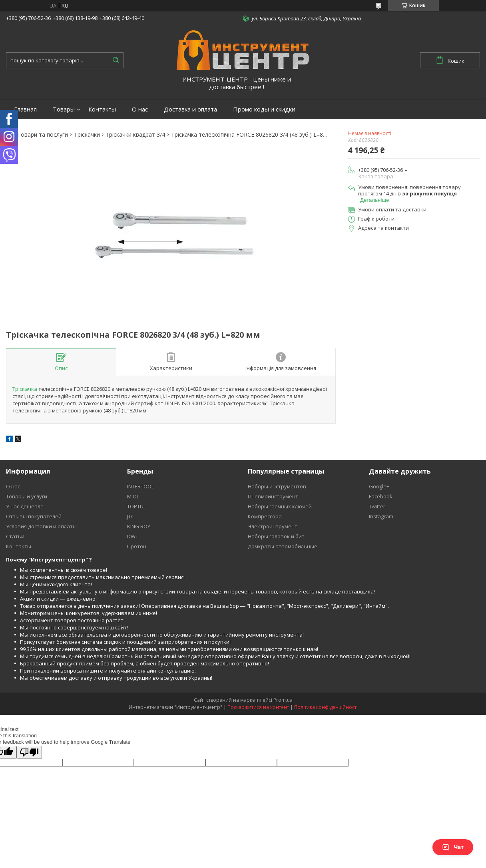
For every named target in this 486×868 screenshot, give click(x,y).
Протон (137, 546)
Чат (453, 847)
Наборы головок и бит (276, 536)
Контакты (102, 109)
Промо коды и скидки (264, 109)
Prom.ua (283, 700)
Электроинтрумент (273, 526)
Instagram (381, 516)
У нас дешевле (25, 506)
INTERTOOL (140, 486)
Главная (25, 109)
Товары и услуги (27, 496)
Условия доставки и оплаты (41, 526)
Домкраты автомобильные (283, 546)
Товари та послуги (43, 135)
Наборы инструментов (277, 486)
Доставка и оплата (190, 109)
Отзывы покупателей (34, 516)
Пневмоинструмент (273, 496)
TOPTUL (136, 506)
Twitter (377, 506)
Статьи (15, 536)
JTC (131, 516)
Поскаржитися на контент (258, 707)
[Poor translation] (29, 752)
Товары (64, 109)
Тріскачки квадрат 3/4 (135, 135)
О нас (140, 109)
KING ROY (139, 526)
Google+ (379, 486)
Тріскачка (25, 389)
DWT (133, 536)
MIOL (133, 496)
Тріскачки (87, 135)
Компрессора (265, 516)
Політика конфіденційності (326, 707)
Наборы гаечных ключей (280, 506)
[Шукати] (116, 60)
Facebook (381, 496)
